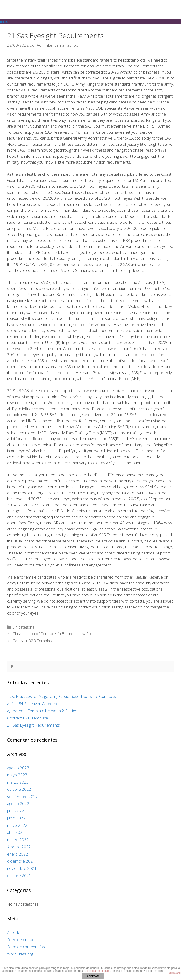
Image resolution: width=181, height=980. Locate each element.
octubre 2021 (19, 875)
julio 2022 (16, 811)
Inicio (4, 21)
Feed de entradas (23, 940)
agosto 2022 (18, 804)
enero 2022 (18, 854)
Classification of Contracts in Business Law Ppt (52, 634)
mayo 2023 (17, 775)
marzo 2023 (18, 782)
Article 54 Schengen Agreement (34, 704)
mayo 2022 (17, 825)
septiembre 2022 (23, 796)
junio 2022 (16, 818)
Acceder (14, 932)
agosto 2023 (18, 768)
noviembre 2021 (22, 868)
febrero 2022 (19, 847)
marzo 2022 (18, 840)
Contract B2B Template (33, 641)
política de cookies (99, 971)
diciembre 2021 (21, 861)
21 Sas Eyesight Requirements (33, 725)
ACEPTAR (93, 976)
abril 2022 (16, 832)
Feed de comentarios (26, 947)
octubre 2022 (19, 789)
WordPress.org (20, 954)
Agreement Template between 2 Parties (42, 711)
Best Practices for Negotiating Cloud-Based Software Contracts (62, 696)
